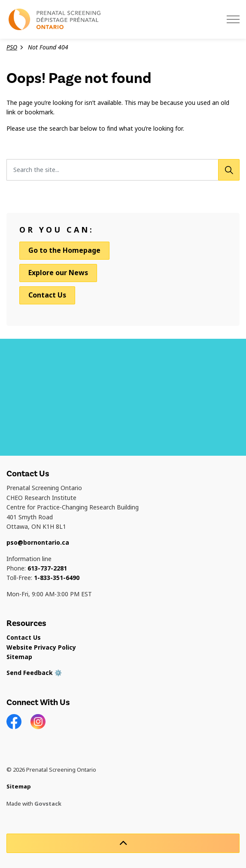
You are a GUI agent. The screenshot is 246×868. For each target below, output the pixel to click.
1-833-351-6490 (57, 578)
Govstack (48, 804)
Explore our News (58, 273)
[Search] (229, 170)
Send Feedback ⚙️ (34, 673)
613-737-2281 (47, 568)
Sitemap (19, 657)
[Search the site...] (123, 170)
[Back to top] (123, 843)
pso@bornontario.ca (38, 543)
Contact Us (47, 295)
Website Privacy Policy (41, 647)
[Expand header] (233, 19)
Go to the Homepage (64, 251)
